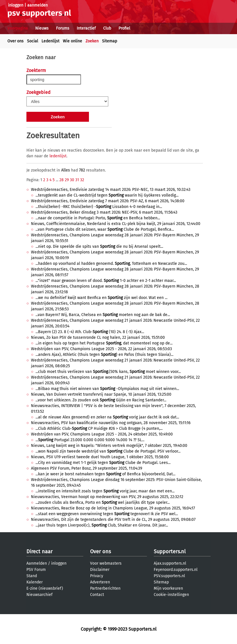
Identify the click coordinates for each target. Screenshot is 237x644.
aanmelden (38, 5)
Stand (32, 576)
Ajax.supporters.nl (170, 563)
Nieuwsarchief (39, 595)
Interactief (86, 28)
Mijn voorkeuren (168, 588)
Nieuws (42, 28)
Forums (63, 28)
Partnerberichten (105, 588)
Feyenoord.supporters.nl (176, 570)
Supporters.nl (170, 552)
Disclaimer (100, 570)
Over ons (15, 41)
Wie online (72, 41)
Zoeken (92, 41)
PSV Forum (36, 570)
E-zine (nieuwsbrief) (45, 588)
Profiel (124, 28)
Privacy (97, 576)
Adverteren (100, 582)
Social (33, 41)
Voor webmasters (106, 563)
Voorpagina (18, 28)
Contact (97, 595)
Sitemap (110, 41)
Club (107, 28)
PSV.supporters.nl (169, 576)
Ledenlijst (50, 41)
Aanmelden (37, 563)
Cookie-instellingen (171, 595)
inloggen (16, 5)
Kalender (35, 582)
